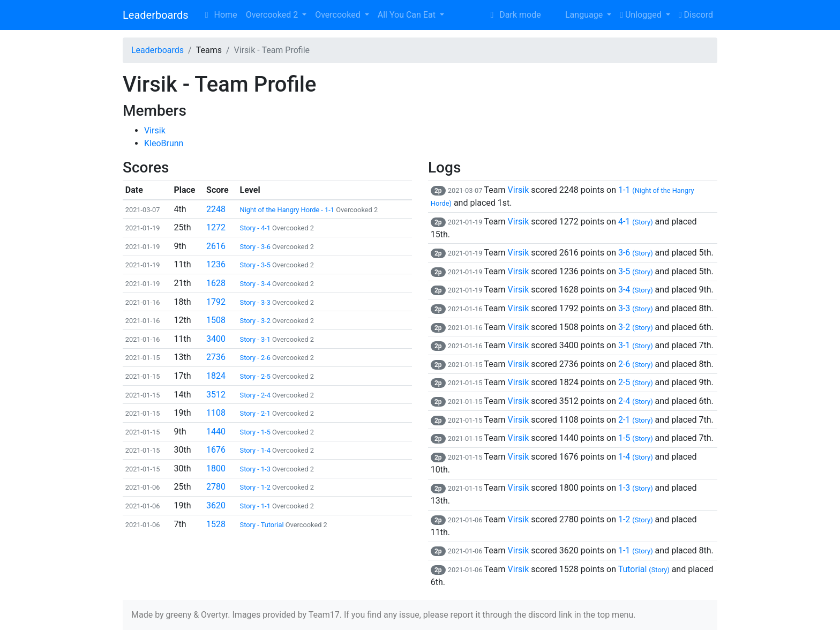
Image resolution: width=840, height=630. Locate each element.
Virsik (155, 130)
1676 (216, 450)
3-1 (636, 345)
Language (577, 15)
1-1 (636, 550)
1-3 (636, 488)
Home (219, 15)
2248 (216, 209)
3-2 (636, 327)
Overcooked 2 (273, 15)
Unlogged (642, 15)
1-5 (636, 438)
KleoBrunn (164, 143)
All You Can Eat (408, 15)
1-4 (636, 457)
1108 (216, 413)
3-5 (636, 271)
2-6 (636, 364)
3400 (216, 339)
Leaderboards (156, 15)
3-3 (636, 308)
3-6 (636, 253)
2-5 (636, 382)
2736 (216, 357)
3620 (216, 505)
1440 (216, 432)
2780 (216, 487)
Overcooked (339, 15)
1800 (216, 468)
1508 (216, 320)
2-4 (636, 401)
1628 (216, 283)
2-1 (636, 420)
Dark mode (513, 15)
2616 (216, 246)
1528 (216, 524)
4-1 (636, 222)
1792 (216, 302)
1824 (216, 376)
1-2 (636, 519)
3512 (216, 395)
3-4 (636, 290)
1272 (216, 227)
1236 (216, 264)
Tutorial (644, 569)
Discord (696, 15)
